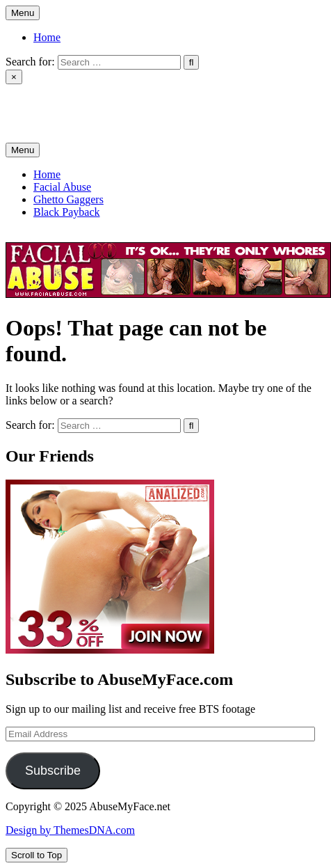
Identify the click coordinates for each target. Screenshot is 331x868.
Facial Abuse (62, 187)
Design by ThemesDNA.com (70, 830)
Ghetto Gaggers (68, 199)
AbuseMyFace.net (46, 101)
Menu (23, 13)
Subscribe (53, 771)
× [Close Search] (14, 77)
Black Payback (67, 212)
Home (47, 37)
